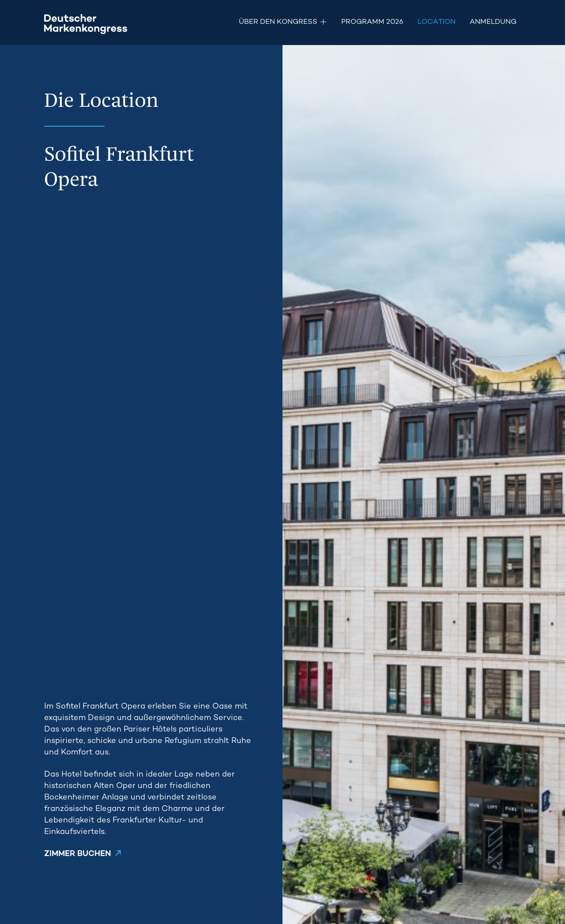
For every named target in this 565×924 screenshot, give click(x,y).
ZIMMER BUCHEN (77, 854)
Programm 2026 (372, 22)
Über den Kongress (278, 22)
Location (437, 22)
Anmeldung (493, 22)
